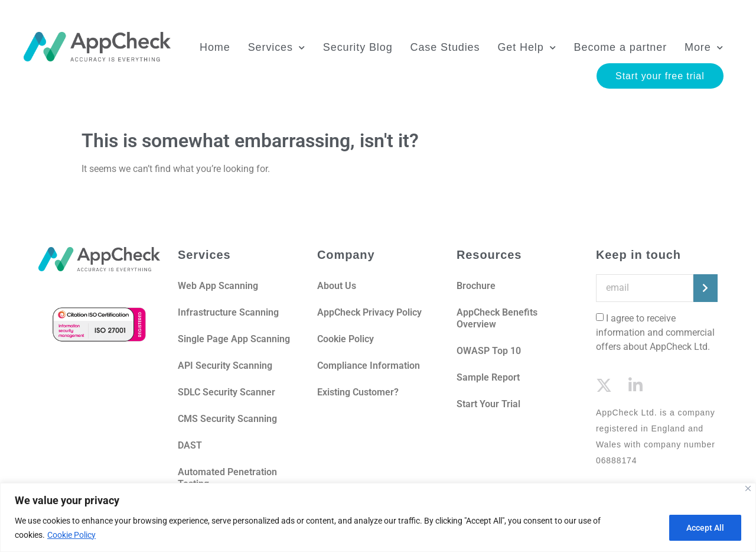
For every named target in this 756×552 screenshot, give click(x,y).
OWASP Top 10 (489, 351)
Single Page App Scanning (234, 339)
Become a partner (619, 50)
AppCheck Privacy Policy (369, 312)
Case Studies (444, 50)
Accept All (705, 528)
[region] (378, 517)
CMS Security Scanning (227, 419)
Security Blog (357, 50)
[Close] (748, 488)
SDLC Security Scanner (227, 392)
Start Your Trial (488, 404)
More (703, 50)
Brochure (476, 286)
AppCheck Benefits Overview (497, 318)
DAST (190, 445)
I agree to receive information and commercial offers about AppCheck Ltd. (655, 332)
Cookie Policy (71, 535)
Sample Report (488, 377)
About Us (338, 286)
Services (276, 50)
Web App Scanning (218, 286)
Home (214, 50)
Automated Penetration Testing (227, 478)
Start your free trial (659, 78)
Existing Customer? (358, 392)
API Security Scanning (225, 366)
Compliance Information (369, 366)
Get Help (526, 50)
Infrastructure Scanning (228, 312)
